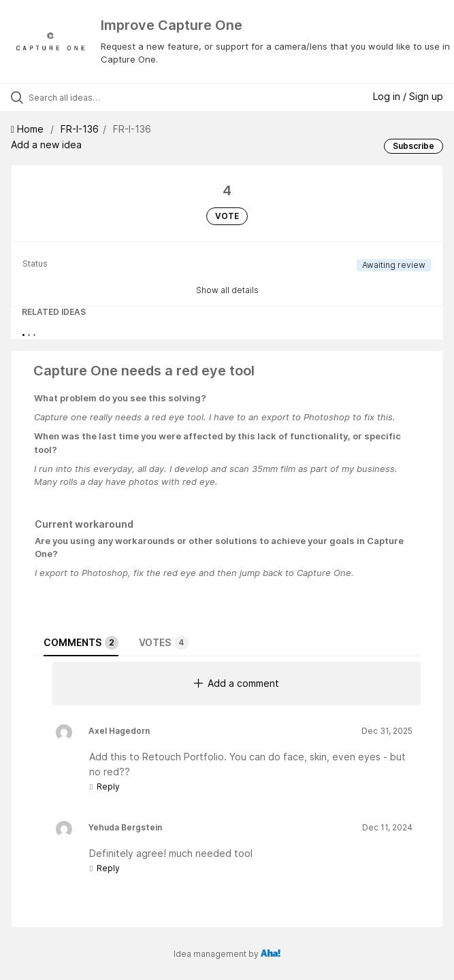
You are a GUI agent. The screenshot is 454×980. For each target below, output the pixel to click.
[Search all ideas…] (106, 97)
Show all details (227, 290)
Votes (164, 643)
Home (29, 129)
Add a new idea (46, 145)
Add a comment (237, 683)
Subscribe (414, 146)
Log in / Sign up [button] (408, 96)
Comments (81, 643)
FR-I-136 (80, 129)
